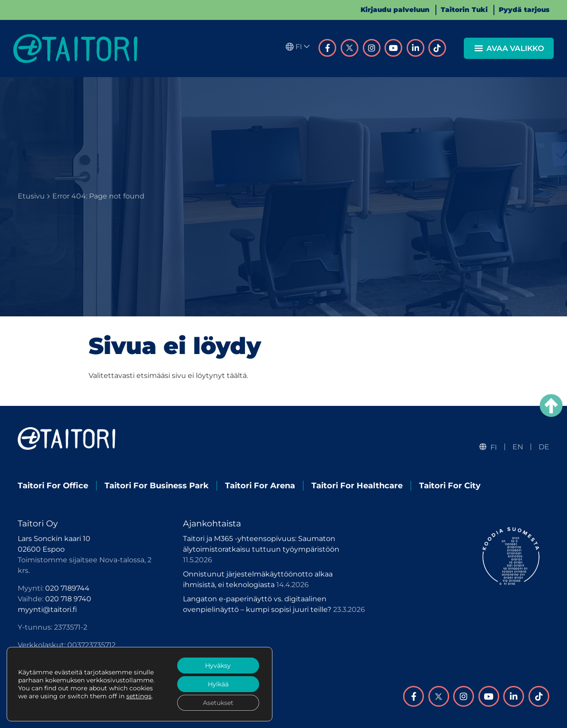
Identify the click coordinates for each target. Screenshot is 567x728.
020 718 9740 (68, 599)
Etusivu (31, 196)
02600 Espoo (41, 549)
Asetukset (218, 703)
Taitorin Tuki (464, 10)
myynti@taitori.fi (47, 609)
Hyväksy (218, 666)
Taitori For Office (53, 486)
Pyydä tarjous (524, 10)
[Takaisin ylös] (551, 405)
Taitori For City (450, 486)
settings (139, 696)
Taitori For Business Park (157, 486)
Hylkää (218, 684)
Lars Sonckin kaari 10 (54, 539)
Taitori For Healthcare (357, 486)
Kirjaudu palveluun (395, 10)
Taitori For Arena (260, 486)
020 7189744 (67, 588)
